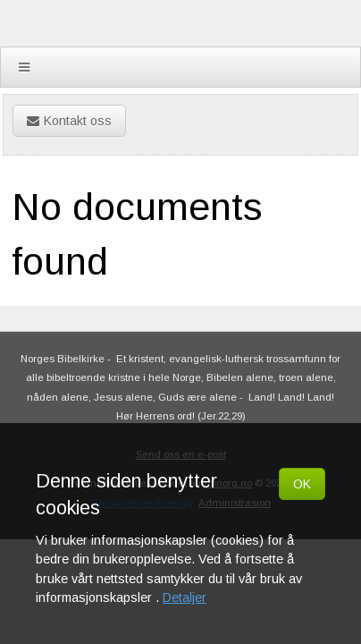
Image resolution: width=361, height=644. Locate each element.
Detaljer (185, 597)
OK (302, 484)
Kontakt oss (69, 121)
